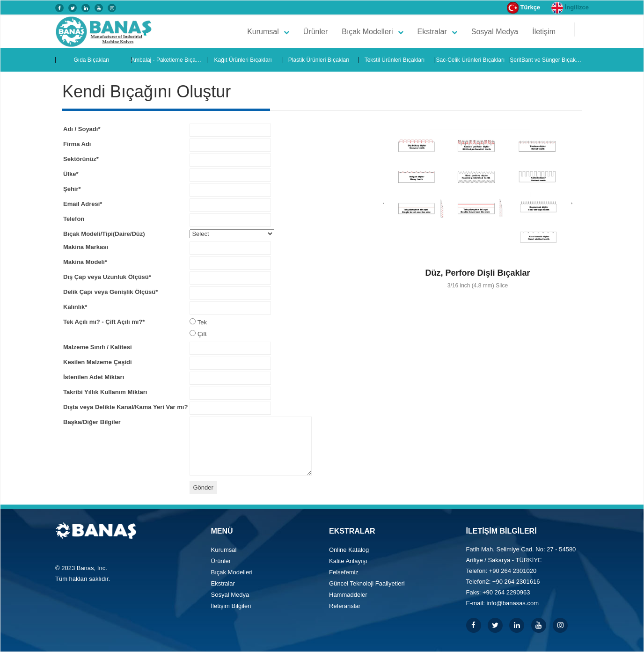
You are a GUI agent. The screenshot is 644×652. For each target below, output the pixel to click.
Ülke (71, 174)
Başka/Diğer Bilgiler (92, 422)
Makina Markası (86, 247)
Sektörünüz (81, 159)
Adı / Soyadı (82, 129)
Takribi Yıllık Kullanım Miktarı (105, 392)
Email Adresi (83, 204)
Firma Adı (77, 144)
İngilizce (570, 8)
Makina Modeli (85, 262)
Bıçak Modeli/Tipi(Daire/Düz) (104, 234)
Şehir (72, 189)
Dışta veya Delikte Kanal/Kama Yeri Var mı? (125, 407)
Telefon (74, 219)
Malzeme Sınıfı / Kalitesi (98, 347)
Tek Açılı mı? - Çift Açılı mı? (104, 322)
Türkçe (523, 8)
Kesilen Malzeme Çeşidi (98, 362)
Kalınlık (75, 307)
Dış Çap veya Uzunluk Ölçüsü (107, 277)
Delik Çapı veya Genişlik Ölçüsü (110, 292)
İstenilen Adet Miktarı (94, 377)
